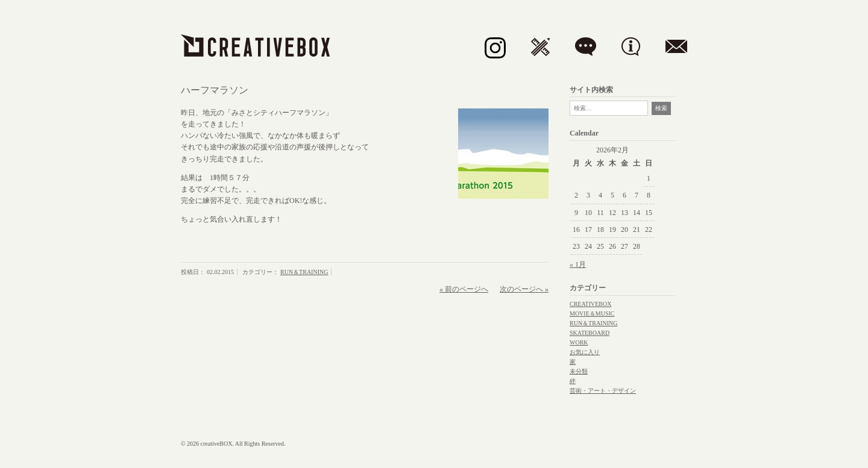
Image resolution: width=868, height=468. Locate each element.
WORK (579, 342)
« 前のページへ (464, 289)
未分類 (579, 371)
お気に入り (585, 352)
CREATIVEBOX (590, 304)
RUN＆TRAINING (304, 272)
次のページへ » (524, 289)
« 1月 (578, 264)
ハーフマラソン (215, 90)
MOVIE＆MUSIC (592, 314)
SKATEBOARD (590, 333)
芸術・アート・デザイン (603, 391)
